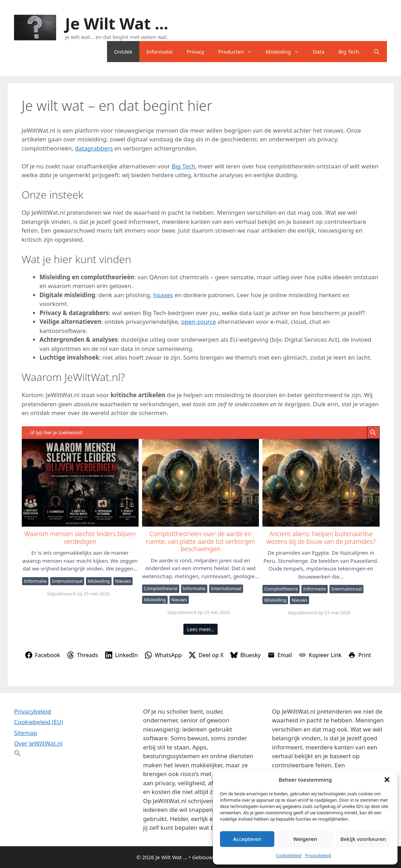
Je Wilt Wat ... (117, 23)
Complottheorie (161, 588)
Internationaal (67, 581)
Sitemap (25, 733)
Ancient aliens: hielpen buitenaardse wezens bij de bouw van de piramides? (320, 482)
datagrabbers (94, 148)
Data (319, 52)
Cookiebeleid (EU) (39, 722)
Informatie (159, 52)
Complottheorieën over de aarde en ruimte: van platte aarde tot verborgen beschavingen (200, 482)
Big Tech (349, 52)
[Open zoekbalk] (377, 52)
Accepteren (247, 839)
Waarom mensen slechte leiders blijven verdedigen (80, 482)
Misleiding (286, 52)
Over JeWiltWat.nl (38, 743)
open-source (199, 322)
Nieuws (123, 581)
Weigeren (305, 839)
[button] (387, 780)
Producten (238, 52)
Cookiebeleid (289, 856)
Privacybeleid (318, 856)
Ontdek (123, 52)
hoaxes (163, 295)
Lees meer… (200, 629)
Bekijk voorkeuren (363, 839)
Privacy (195, 52)
